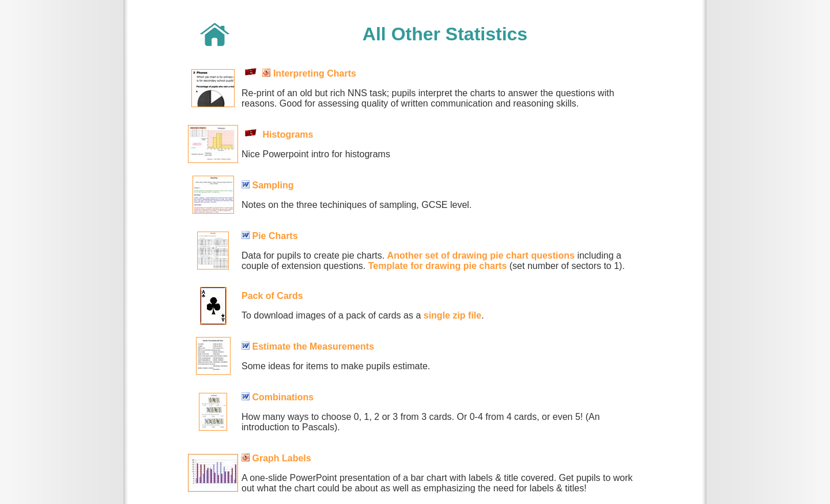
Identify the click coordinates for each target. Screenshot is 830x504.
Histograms (288, 134)
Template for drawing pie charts (438, 266)
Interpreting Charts (315, 73)
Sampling (273, 185)
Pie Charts (275, 236)
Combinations (283, 397)
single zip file (452, 315)
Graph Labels (281, 458)
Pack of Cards (272, 296)
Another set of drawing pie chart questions (481, 255)
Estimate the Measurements (313, 346)
